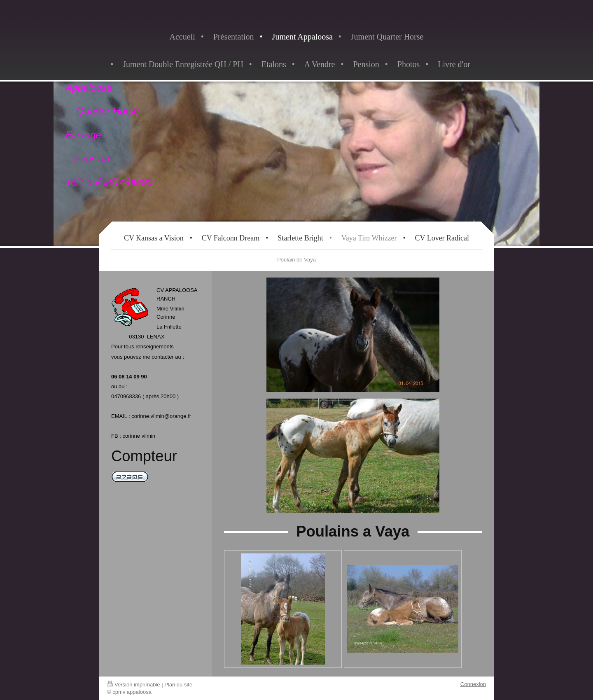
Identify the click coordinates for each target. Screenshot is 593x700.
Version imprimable (134, 685)
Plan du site (178, 685)
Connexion (473, 684)
